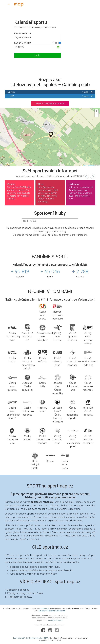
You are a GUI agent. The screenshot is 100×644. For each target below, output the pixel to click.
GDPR (46, 638)
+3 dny (56, 43)
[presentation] (86, 176)
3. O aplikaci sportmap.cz (18, 597)
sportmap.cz (44, 608)
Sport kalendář (19, 638)
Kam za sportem (23, 33)
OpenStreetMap (91, 165)
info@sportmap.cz (55, 620)
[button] (51, 134)
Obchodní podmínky (34, 638)
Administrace (91, 4)
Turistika (50, 92)
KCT (51, 96)
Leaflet (84, 165)
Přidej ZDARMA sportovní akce (50, 104)
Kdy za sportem (23, 43)
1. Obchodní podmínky (17, 590)
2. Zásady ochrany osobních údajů (24, 593)
